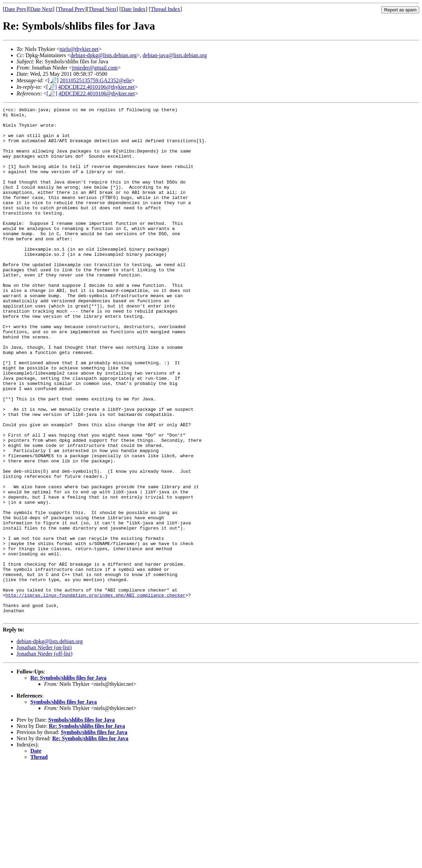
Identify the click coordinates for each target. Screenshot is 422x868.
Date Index (133, 9)
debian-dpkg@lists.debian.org (104, 55)
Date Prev (16, 9)
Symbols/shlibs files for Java (64, 804)
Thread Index (165, 9)
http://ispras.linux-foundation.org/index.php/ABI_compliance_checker (96, 693)
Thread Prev (71, 9)
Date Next (42, 9)
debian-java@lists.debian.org (175, 55)
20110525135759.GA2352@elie (96, 80)
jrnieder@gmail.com (95, 68)
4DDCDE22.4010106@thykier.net (96, 87)
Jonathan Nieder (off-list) (44, 756)
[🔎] (53, 80)
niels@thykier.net (79, 49)
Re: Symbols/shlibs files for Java (68, 780)
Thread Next (102, 9)
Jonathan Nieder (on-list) (44, 750)
